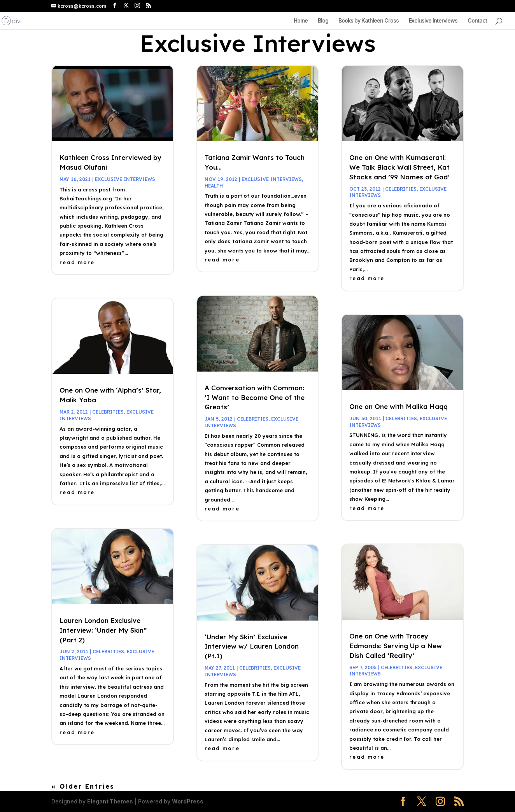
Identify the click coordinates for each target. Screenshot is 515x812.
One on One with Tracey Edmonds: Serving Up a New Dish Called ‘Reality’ (396, 646)
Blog (323, 21)
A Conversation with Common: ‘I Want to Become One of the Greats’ (255, 397)
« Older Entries (83, 786)
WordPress (188, 801)
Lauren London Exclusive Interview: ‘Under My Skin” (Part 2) (103, 630)
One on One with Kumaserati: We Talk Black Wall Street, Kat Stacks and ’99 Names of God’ (399, 167)
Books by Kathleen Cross (369, 21)
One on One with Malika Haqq (399, 406)
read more (77, 262)
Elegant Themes (110, 801)
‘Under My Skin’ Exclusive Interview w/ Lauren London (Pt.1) (252, 646)
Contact (477, 21)
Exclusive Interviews (433, 21)
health (214, 186)
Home (301, 21)
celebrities (108, 412)
